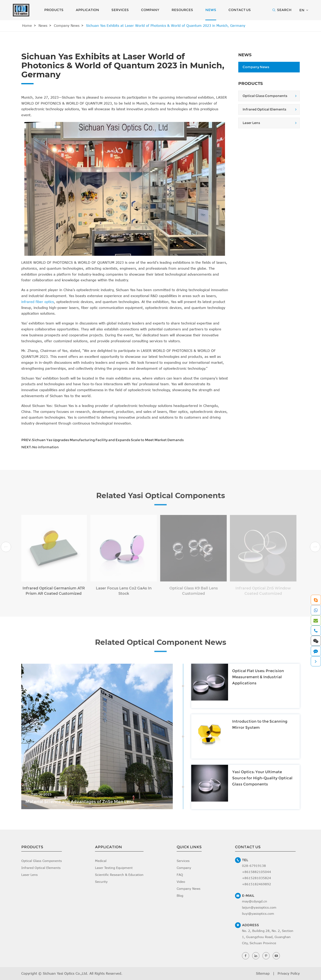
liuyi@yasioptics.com (258, 914)
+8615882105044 (257, 872)
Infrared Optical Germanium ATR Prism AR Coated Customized (51, 591)
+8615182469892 (257, 884)
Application (87, 10)
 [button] (6, 547)
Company (150, 10)
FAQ (180, 875)
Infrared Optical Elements (264, 109)
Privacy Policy (289, 973)
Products (54, 10)
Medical (101, 861)
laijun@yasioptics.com (259, 907)
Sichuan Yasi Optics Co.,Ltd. (66, 973)
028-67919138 (254, 866)
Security (101, 882)
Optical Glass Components (265, 96)
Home (27, 26)
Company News (67, 26)
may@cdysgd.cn (255, 901)
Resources (182, 10)
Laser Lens (251, 123)
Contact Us (240, 10)
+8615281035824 (257, 878)
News (211, 10)
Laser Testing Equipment (114, 868)
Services (120, 10)
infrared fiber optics (38, 302)
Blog (180, 896)
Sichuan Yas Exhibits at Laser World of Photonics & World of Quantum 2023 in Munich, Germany (166, 26)
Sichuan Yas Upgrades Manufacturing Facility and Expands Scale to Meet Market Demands (108, 440)
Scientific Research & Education (119, 875)
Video (181, 882)
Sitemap (263, 973)
